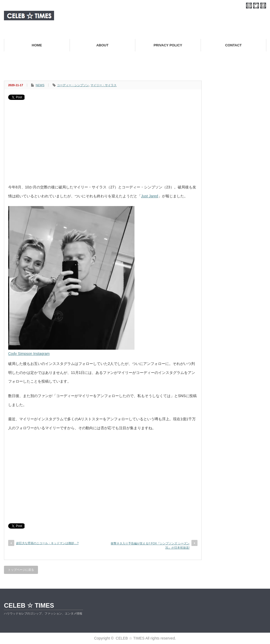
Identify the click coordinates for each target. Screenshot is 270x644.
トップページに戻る (21, 570)
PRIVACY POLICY (168, 45)
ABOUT (102, 45)
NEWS (40, 85)
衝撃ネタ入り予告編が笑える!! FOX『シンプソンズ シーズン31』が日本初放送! (150, 545)
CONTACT (233, 45)
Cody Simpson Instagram (29, 354)
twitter (256, 6)
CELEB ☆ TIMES (29, 605)
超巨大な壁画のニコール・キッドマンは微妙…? (47, 543)
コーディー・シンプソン (73, 85)
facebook (263, 6)
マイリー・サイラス (103, 85)
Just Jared (150, 196)
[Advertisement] (103, 139)
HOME (37, 45)
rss (249, 6)
